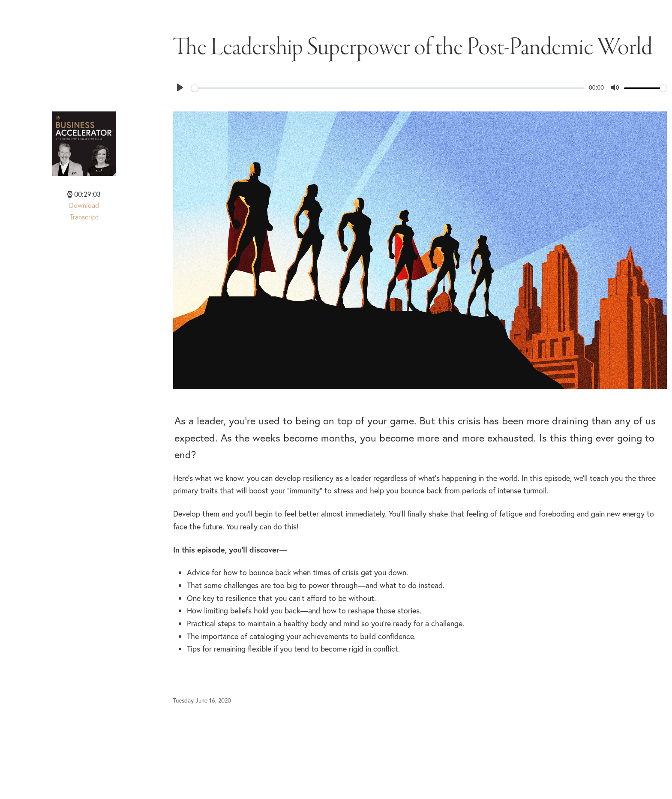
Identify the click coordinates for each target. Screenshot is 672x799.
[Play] (180, 87)
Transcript (84, 217)
